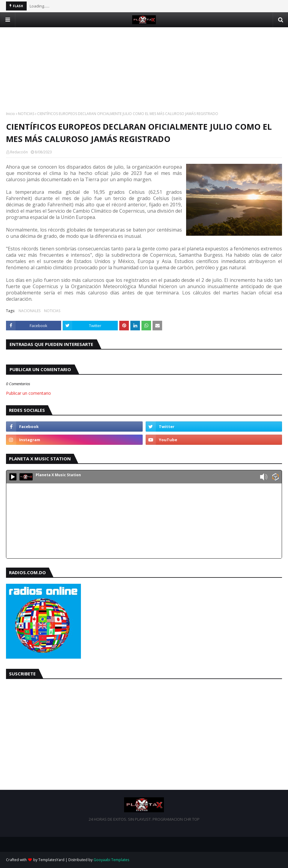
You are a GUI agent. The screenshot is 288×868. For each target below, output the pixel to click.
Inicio (10, 114)
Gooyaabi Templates (111, 860)
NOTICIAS (26, 114)
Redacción (19, 152)
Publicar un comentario (28, 393)
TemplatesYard (51, 860)
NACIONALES (30, 311)
